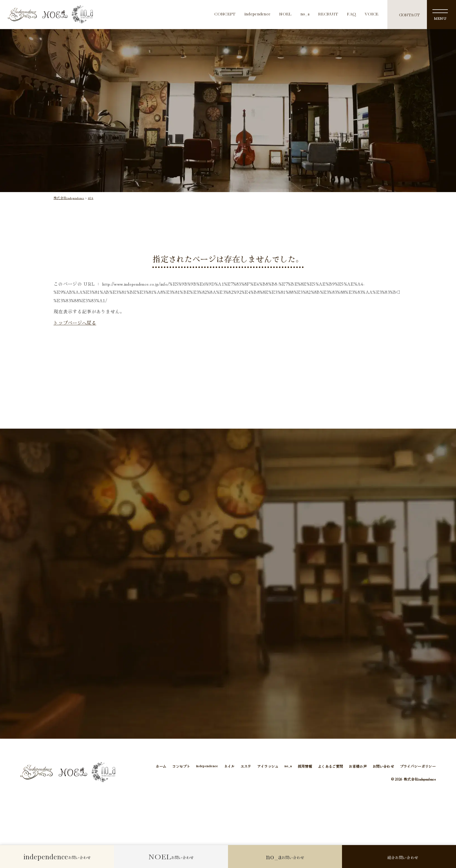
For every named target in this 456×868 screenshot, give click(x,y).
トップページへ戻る (75, 323)
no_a (305, 14)
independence (258, 14)
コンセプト (181, 767)
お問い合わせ (383, 767)
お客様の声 (358, 767)
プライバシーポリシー (418, 767)
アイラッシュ (268, 767)
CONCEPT (225, 14)
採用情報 (305, 767)
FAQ (351, 14)
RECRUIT (328, 14)
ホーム (161, 767)
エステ (246, 767)
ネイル (229, 767)
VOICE (372, 14)
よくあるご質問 (330, 767)
